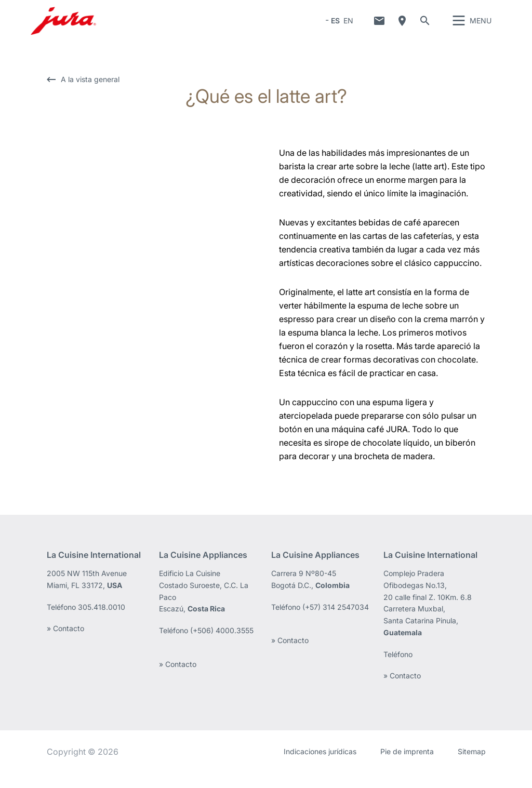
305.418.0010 (102, 623)
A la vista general (90, 95)
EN (348, 28)
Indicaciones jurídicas (320, 767)
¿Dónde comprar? (402, 29)
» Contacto (65, 644)
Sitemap (472, 767)
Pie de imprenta (407, 767)
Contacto (379, 29)
